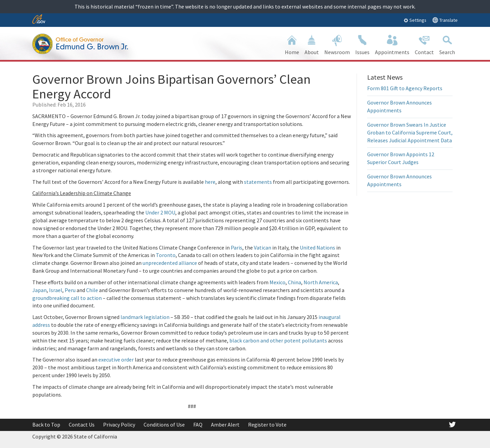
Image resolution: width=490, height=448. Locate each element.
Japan (39, 290)
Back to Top (46, 425)
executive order (116, 359)
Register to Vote (267, 425)
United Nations (317, 247)
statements (258, 182)
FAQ (198, 425)
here (210, 182)
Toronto (166, 255)
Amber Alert (225, 425)
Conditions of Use (164, 425)
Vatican (263, 247)
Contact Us (82, 425)
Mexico (277, 282)
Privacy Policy (119, 425)
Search (447, 44)
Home (292, 44)
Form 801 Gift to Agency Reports (405, 88)
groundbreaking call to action (67, 298)
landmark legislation (145, 317)
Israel (56, 290)
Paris (236, 247)
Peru (71, 290)
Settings (415, 20)
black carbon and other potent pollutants (278, 340)
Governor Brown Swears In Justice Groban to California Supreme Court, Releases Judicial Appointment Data (410, 132)
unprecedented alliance (170, 263)
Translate (445, 20)
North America (321, 282)
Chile (93, 290)
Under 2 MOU (160, 212)
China (295, 282)
